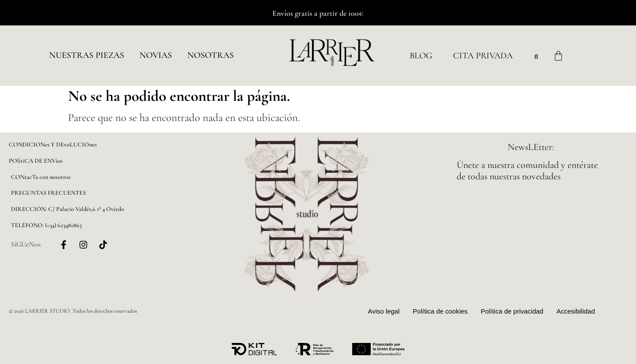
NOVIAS (156, 55)
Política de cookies (440, 311)
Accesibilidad (576, 311)
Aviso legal (384, 311)
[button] (87, 55)
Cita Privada (483, 56)
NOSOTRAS (211, 55)
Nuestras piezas (87, 55)
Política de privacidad (512, 311)
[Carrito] (558, 56)
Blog (421, 56)
